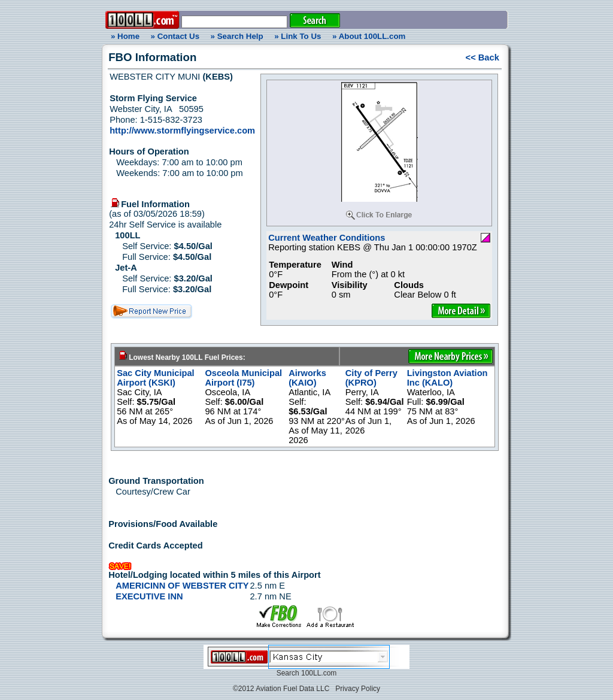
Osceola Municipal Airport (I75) (243, 378)
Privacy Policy (358, 689)
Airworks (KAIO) (307, 378)
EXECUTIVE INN (149, 596)
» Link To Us (298, 36)
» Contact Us (175, 36)
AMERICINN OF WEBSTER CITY (182, 586)
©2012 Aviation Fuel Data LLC (281, 689)
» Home (123, 36)
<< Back (482, 57)
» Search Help (237, 36)
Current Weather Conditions (327, 238)
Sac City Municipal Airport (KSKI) (156, 378)
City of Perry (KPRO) (371, 378)
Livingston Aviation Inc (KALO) (447, 378)
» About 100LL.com (369, 36)
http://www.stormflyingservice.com (182, 131)
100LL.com (319, 673)
